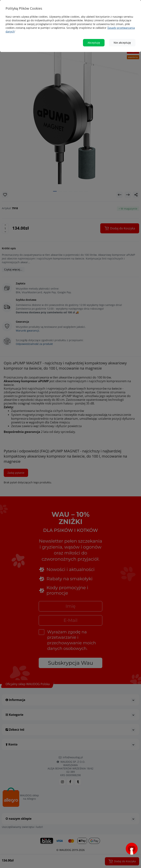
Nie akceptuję (122, 43)
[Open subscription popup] (132, 849)
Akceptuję (94, 43)
